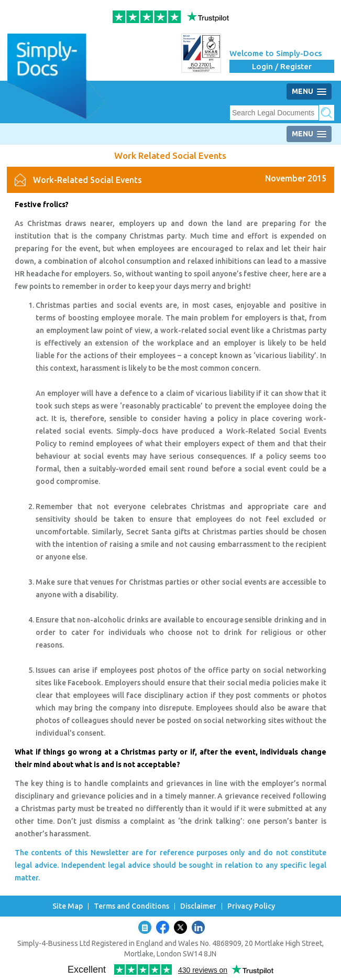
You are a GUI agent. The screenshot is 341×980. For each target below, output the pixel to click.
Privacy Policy (251, 906)
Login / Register (282, 66)
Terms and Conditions (131, 906)
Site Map (68, 906)
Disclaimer (198, 906)
